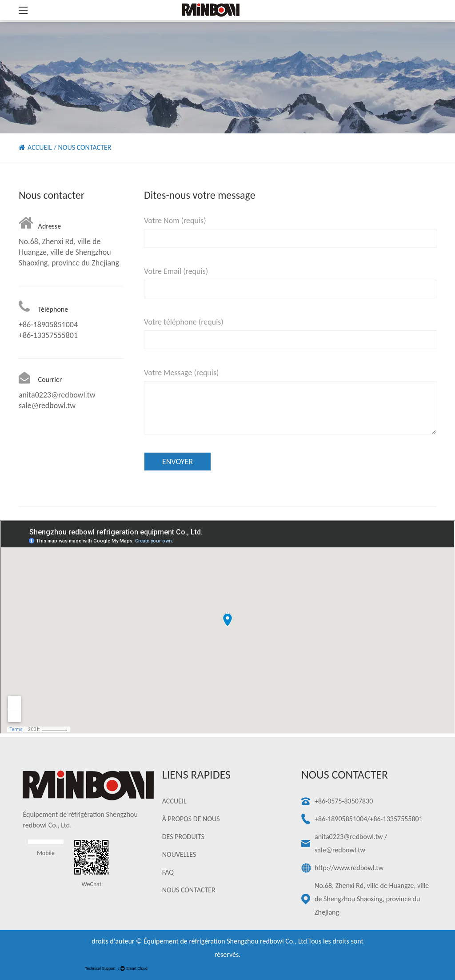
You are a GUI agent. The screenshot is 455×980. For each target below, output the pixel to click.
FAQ (168, 872)
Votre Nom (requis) (175, 221)
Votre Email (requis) (176, 271)
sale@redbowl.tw (340, 850)
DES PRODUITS (183, 837)
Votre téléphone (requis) (184, 322)
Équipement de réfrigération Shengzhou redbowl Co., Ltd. (226, 941)
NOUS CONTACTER (189, 890)
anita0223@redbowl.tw (349, 837)
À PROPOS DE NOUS (191, 819)
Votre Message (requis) (181, 373)
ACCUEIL (40, 147)
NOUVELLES (179, 854)
